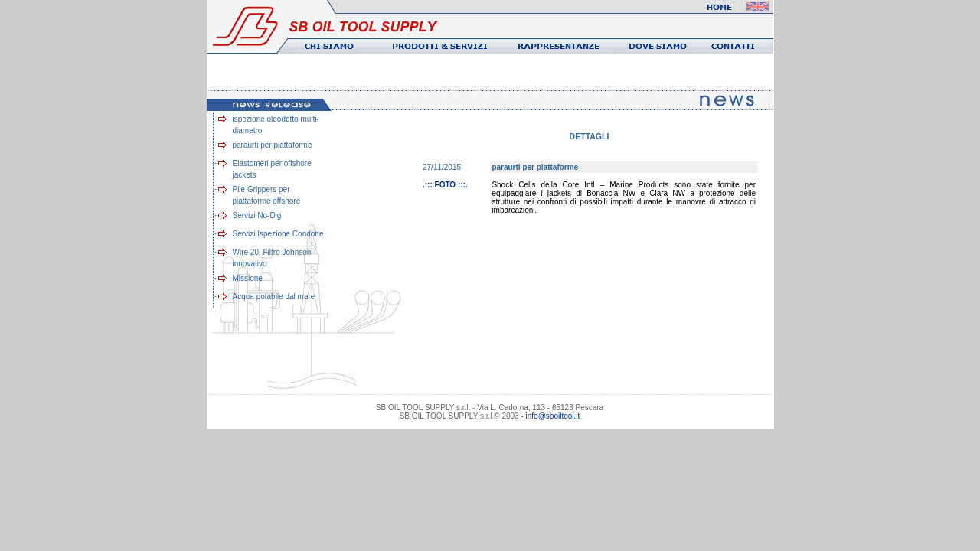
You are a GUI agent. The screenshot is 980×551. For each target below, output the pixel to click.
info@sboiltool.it (553, 416)
